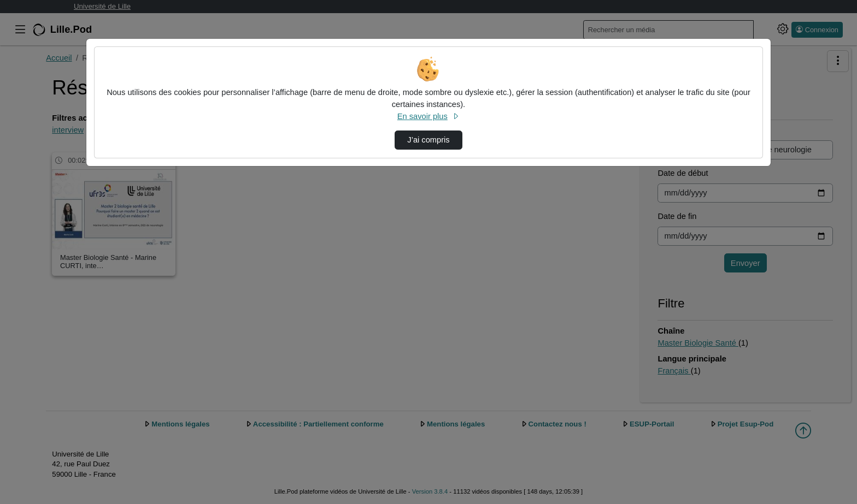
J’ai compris (428, 140)
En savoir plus (428, 116)
